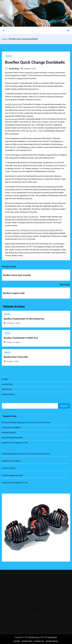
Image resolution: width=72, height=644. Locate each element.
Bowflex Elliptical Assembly (12, 438)
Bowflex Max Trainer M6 (16, 357)
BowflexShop (14, 69)
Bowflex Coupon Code (13, 104)
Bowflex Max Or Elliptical (11, 428)
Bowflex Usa (7, 389)
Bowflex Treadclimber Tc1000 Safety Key (24, 319)
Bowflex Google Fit (9, 432)
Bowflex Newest (8, 394)
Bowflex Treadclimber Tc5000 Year (21, 338)
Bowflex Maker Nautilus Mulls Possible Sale (22, 217)
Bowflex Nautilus (12, 119)
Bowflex (9, 56)
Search (64, 406)
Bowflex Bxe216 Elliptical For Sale (15, 443)
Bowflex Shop (36, 10)
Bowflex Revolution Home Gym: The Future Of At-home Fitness (26, 422)
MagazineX (52, 637)
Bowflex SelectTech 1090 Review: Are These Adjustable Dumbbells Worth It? (34, 230)
